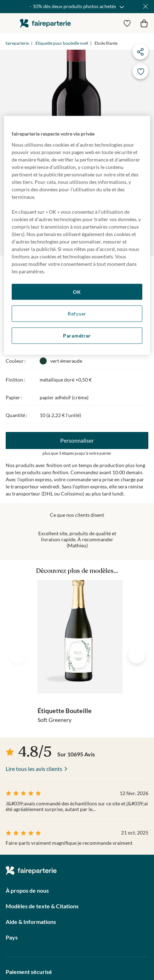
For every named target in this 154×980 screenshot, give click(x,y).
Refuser (77, 314)
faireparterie (45, 23)
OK (77, 292)
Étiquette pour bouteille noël (62, 43)
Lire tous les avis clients (34, 769)
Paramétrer (77, 336)
